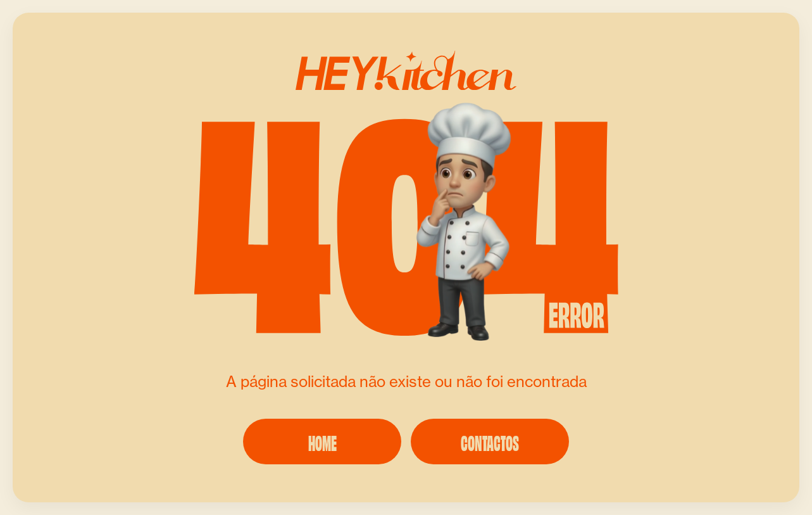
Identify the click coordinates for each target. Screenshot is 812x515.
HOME (322, 442)
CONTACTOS (490, 442)
